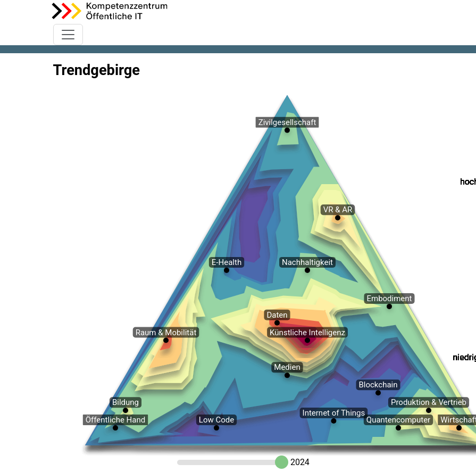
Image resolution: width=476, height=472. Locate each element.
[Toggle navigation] (68, 35)
